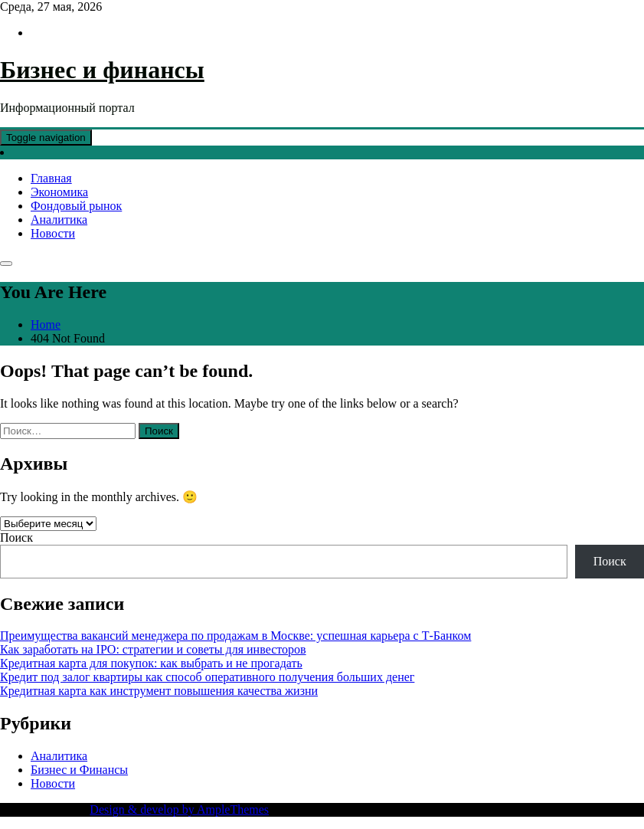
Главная (51, 178)
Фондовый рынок (76, 206)
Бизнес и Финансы (79, 770)
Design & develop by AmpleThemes (179, 809)
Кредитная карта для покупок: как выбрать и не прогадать (151, 663)
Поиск (16, 537)
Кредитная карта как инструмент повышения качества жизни (159, 691)
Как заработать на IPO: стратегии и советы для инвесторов (153, 649)
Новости (53, 233)
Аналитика (59, 220)
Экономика (59, 192)
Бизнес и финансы (102, 70)
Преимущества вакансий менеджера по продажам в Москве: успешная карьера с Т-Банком (235, 636)
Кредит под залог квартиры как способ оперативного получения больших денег (207, 677)
